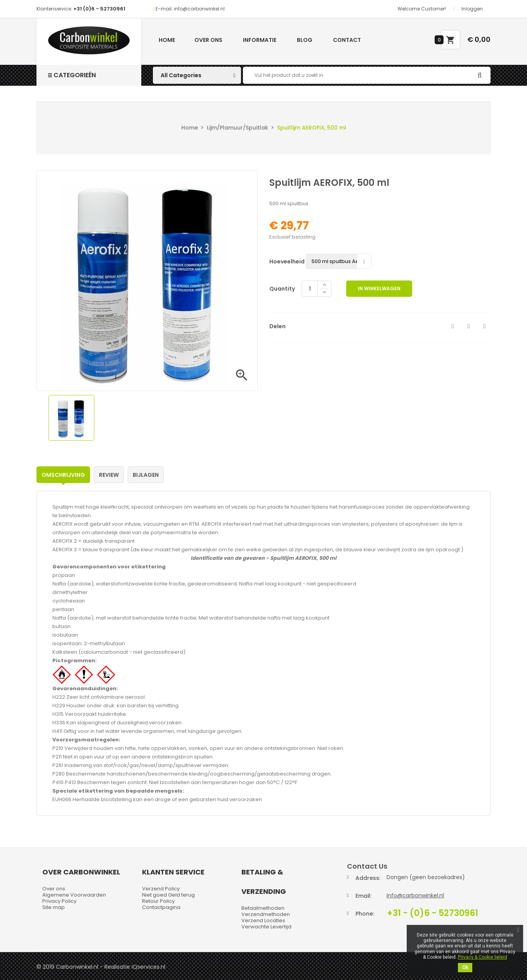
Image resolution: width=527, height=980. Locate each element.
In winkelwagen (379, 288)
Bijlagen (146, 475)
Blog (305, 40)
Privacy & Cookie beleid (483, 957)
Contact (347, 40)
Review (109, 475)
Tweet (469, 326)
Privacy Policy (59, 901)
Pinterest (485, 326)
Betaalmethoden (263, 908)
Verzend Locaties (263, 920)
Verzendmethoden (266, 914)
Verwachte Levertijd (266, 927)
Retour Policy (158, 901)
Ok (465, 968)
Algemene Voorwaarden (74, 895)
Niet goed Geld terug (168, 895)
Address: (368, 878)
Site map (54, 907)
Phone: (365, 914)
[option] (71, 418)
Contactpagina (161, 907)
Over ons (208, 40)
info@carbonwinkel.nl (415, 895)
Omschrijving (63, 475)
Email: (363, 896)
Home (167, 40)
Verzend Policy (161, 889)
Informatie (260, 40)
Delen (453, 326)
